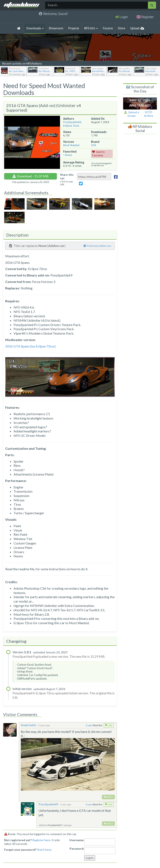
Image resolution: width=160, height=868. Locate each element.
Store (122, 28)
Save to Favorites (98, 154)
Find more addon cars (97, 246)
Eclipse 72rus (71, 126)
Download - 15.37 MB (33, 176)
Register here (41, 840)
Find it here (44, 850)
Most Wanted (71, 145)
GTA (94, 145)
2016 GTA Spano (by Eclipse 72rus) (30, 346)
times (67, 155)
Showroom (56, 28)
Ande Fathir (28, 725)
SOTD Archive (149, 114)
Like (109, 725)
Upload (135, 28)
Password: (77, 849)
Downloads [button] (35, 28)
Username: (77, 840)
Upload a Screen (132, 114)
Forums (108, 28)
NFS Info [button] (91, 28)
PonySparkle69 (72, 122)
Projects (74, 28)
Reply (108, 797)
